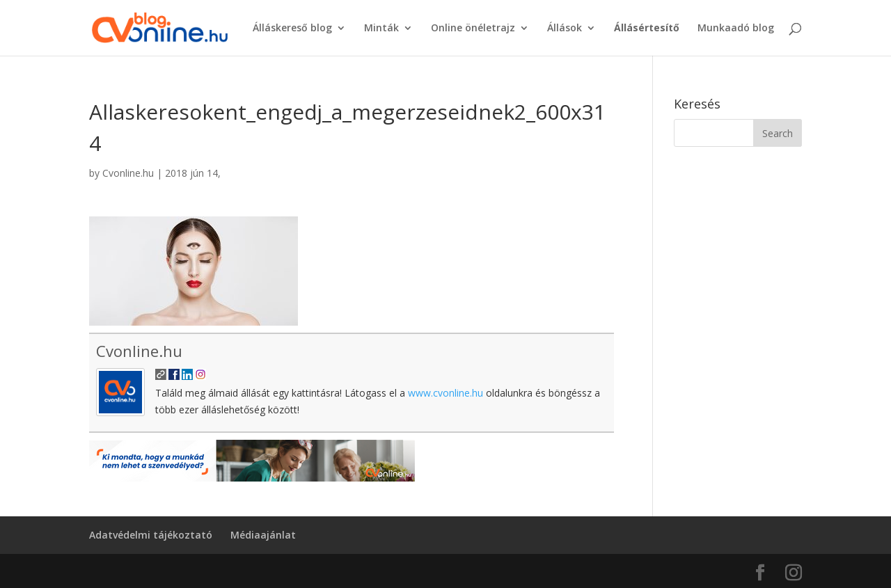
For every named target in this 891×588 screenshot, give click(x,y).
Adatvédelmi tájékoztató (151, 535)
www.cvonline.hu (445, 393)
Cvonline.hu (128, 173)
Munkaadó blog (736, 29)
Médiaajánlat (263, 535)
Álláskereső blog (292, 29)
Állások (565, 29)
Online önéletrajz (473, 29)
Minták (381, 29)
